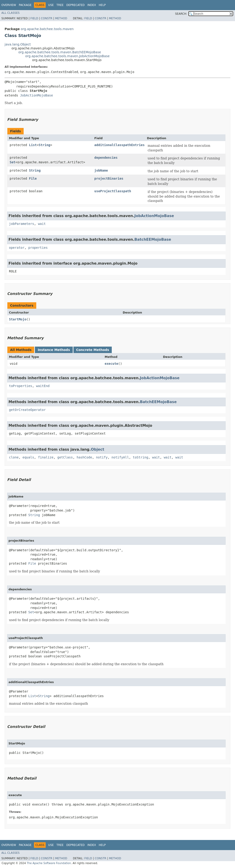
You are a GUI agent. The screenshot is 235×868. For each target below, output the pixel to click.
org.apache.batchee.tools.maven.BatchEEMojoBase (60, 52)
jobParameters (22, 224)
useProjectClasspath (113, 191)
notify (102, 457)
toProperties (21, 386)
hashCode (84, 457)
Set (13, 162)
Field (34, 18)
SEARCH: (181, 14)
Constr (47, 18)
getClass (65, 457)
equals (28, 457)
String (44, 145)
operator (17, 248)
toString (141, 457)
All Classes (10, 13)
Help (102, 5)
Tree (60, 5)
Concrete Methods (93, 350)
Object (98, 449)
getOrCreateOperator (27, 410)
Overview (9, 5)
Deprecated (76, 5)
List (33, 145)
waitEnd (43, 386)
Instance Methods (54, 350)
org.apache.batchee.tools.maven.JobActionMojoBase (67, 56)
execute (111, 364)
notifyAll (120, 457)
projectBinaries (109, 178)
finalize (46, 457)
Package (25, 5)
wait (42, 224)
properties (38, 248)
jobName (101, 170)
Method (61, 18)
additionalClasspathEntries (119, 145)
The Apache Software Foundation (49, 863)
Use (51, 5)
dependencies (106, 158)
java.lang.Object (18, 44)
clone (14, 457)
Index (92, 5)
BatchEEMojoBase (153, 239)
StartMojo (18, 319)
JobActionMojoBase (36, 95)
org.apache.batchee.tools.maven (47, 29)
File (33, 178)
